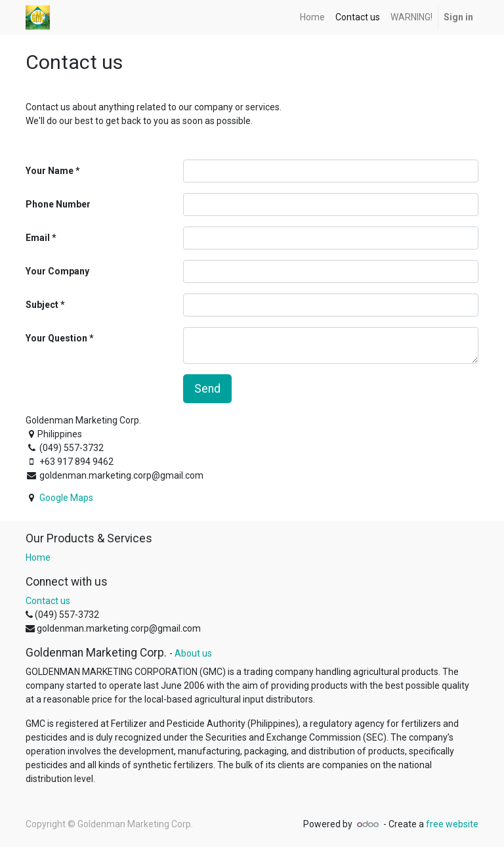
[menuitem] (312, 17)
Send (207, 389)
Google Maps (66, 498)
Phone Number (58, 204)
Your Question (56, 338)
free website (452, 824)
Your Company (57, 271)
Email (38, 238)
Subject (42, 305)
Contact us (48, 601)
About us (193, 653)
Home (38, 557)
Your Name (50, 171)
